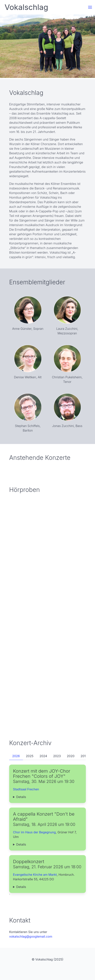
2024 (43, 756)
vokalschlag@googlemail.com (31, 936)
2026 (16, 756)
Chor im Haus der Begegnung (34, 832)
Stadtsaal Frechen (26, 789)
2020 (71, 756)
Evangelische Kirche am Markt (35, 875)
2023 (57, 756)
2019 (84, 756)
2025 (30, 756)
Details (21, 797)
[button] (90, 7)
